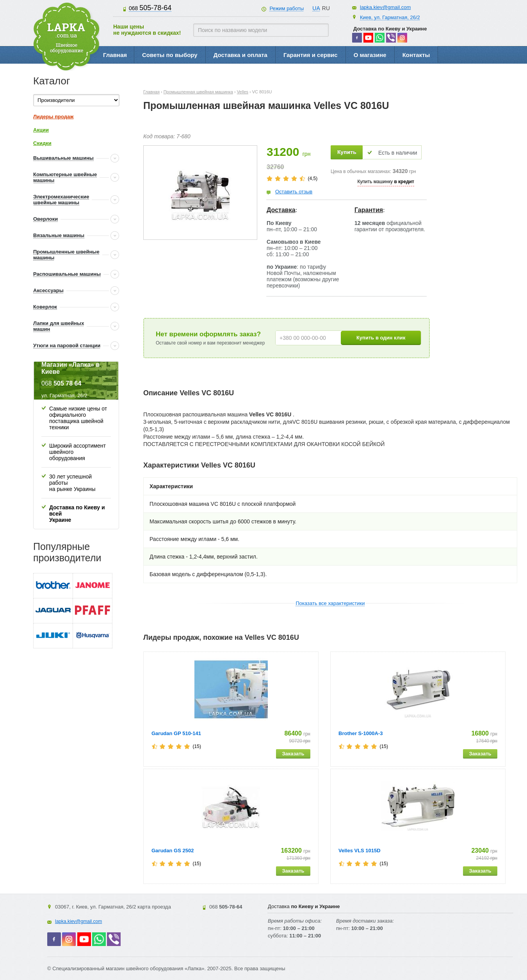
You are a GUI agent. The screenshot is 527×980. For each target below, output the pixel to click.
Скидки (42, 143)
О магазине (370, 55)
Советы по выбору (170, 55)
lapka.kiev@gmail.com (385, 7)
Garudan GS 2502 (173, 851)
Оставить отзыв (294, 192)
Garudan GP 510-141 (176, 733)
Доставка (281, 210)
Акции (41, 130)
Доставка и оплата (240, 55)
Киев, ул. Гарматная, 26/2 (390, 17)
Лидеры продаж (53, 117)
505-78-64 (150, 8)
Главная (115, 55)
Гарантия (369, 210)
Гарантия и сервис (311, 55)
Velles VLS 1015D (360, 851)
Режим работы (287, 8)
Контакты (416, 55)
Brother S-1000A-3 (361, 733)
